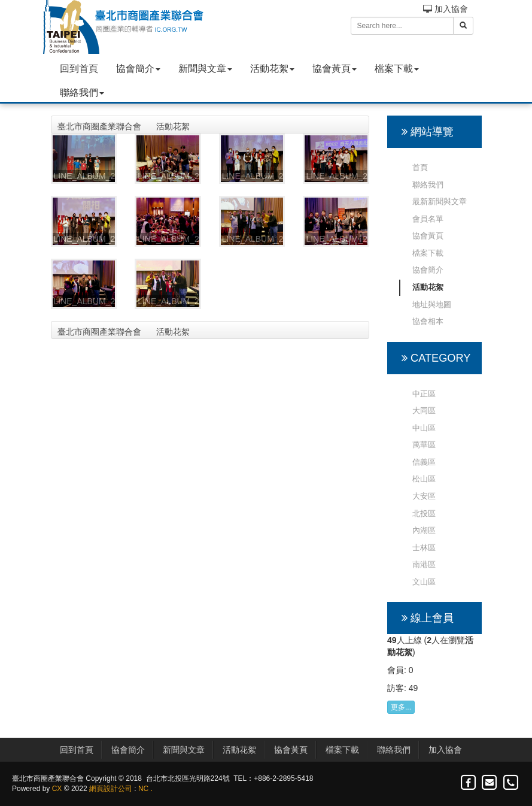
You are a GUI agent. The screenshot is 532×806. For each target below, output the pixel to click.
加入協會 (446, 9)
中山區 (424, 428)
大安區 (424, 496)
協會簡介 (138, 69)
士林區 (424, 548)
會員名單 (428, 219)
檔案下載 (397, 69)
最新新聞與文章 (440, 201)
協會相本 (428, 321)
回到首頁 (79, 69)
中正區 (424, 394)
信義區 (424, 462)
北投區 (424, 513)
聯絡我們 (82, 93)
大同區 (424, 410)
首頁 (420, 167)
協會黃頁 (335, 69)
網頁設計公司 (111, 789)
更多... (401, 707)
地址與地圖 (432, 304)
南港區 (424, 564)
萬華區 (424, 445)
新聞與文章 (205, 69)
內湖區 (424, 530)
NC (143, 789)
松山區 (424, 479)
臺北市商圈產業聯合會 (99, 126)
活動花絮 (272, 69)
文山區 (424, 582)
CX (57, 789)
